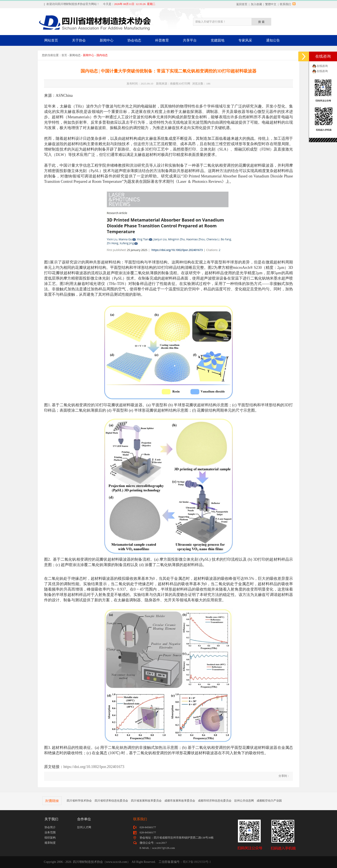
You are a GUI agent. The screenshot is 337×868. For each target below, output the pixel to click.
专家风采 (245, 40)
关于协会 (79, 40)
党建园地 (218, 40)
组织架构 (50, 838)
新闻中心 (107, 40)
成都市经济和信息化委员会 (215, 801)
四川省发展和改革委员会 (146, 801)
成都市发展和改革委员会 (180, 801)
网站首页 (51, 40)
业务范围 (50, 832)
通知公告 (273, 40)
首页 (64, 55)
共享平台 (190, 40)
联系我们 (285, 4)
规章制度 (50, 843)
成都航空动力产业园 (269, 801)
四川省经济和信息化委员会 (111, 801)
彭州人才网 (84, 827)
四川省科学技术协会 (79, 801)
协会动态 (134, 40)
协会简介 (50, 827)
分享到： (284, 776)
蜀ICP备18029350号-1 (197, 862)
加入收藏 (256, 4)
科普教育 (162, 40)
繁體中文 (271, 4)
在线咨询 (322, 66)
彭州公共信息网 (244, 801)
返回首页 (242, 4)
